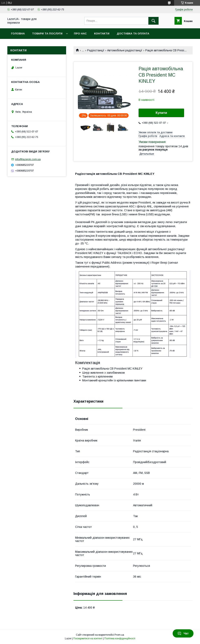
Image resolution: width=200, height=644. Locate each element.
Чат (183, 633)
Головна (18, 34)
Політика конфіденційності (120, 638)
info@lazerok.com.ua (28, 159)
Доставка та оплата (133, 34)
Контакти (102, 34)
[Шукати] (153, 21)
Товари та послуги (47, 34)
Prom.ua (119, 635)
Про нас (80, 34)
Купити (161, 113)
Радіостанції (96, 50)
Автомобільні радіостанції (125, 50)
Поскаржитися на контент (88, 638)
